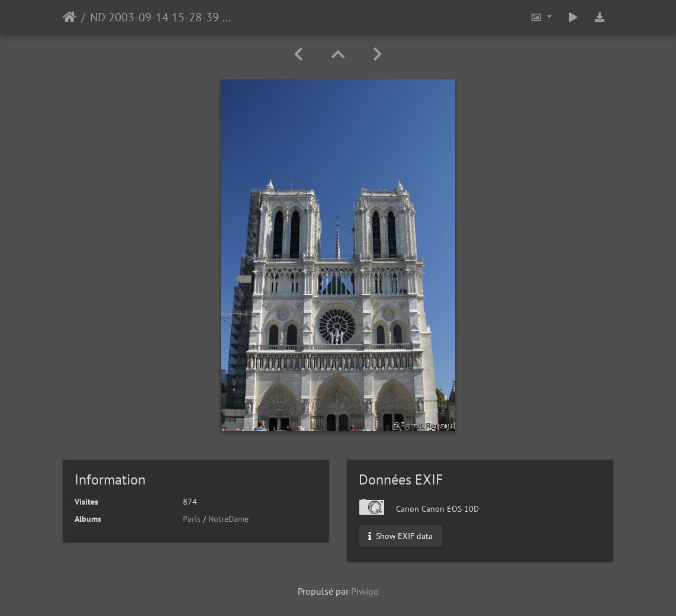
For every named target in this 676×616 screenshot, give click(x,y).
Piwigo (365, 591)
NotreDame (228, 519)
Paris (192, 519)
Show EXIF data (400, 536)
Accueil (70, 17)
